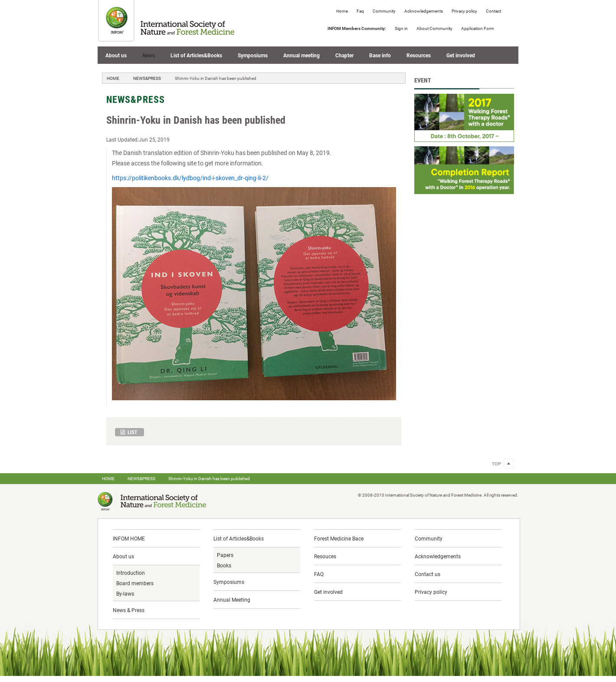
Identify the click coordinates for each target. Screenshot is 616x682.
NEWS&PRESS (147, 78)
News (149, 55)
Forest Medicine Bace (339, 538)
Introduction (131, 573)
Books (224, 565)
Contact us (428, 574)
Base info (380, 55)
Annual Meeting (232, 600)
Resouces (325, 556)
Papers (225, 555)
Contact (493, 11)
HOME (113, 78)
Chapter (344, 55)
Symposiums (253, 55)
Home (342, 11)
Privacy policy (464, 11)
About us (116, 55)
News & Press (129, 610)
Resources (419, 55)
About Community (434, 28)
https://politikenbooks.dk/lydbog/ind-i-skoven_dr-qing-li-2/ (190, 178)
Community (384, 11)
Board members (135, 583)
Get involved (461, 55)
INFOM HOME (129, 538)
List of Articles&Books (196, 55)
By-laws (125, 593)
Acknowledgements (424, 11)
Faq (360, 11)
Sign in (401, 28)
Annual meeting (301, 55)
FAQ (319, 574)
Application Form (478, 28)
